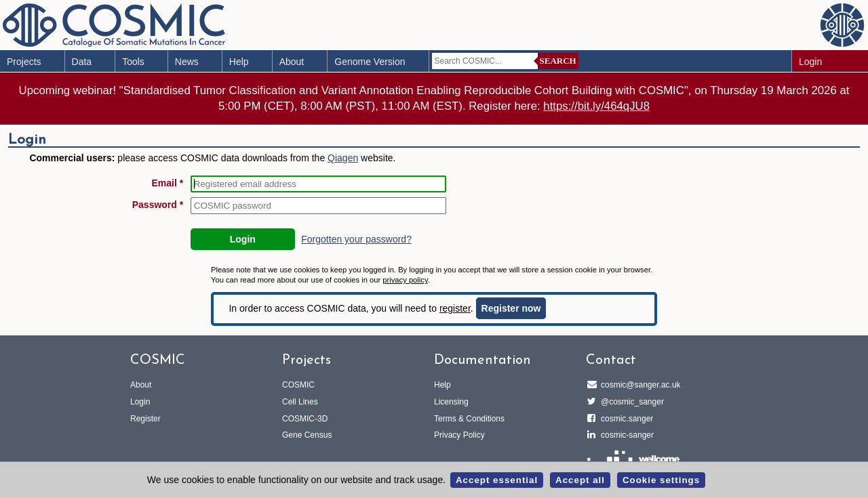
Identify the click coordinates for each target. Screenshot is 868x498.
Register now (511, 308)
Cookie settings (661, 480)
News (187, 62)
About (292, 62)
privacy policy (405, 280)
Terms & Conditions (469, 419)
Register (145, 419)
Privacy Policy (459, 435)
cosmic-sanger (625, 435)
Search (558, 61)
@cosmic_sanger (630, 402)
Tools (133, 62)
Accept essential (497, 480)
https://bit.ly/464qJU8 (596, 106)
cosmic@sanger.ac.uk (639, 385)
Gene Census (307, 435)
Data (82, 62)
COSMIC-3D (305, 419)
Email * (168, 183)
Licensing (451, 402)
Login (810, 62)
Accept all (580, 480)
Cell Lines (300, 402)
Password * (158, 205)
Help (239, 62)
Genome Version (370, 62)
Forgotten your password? (356, 239)
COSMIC (298, 385)
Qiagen (343, 158)
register (455, 308)
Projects (24, 62)
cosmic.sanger (625, 419)
